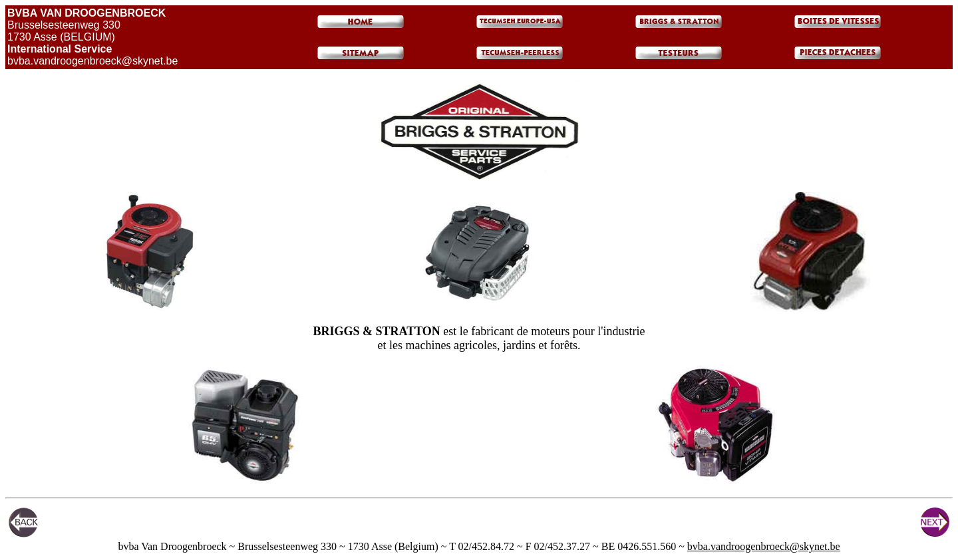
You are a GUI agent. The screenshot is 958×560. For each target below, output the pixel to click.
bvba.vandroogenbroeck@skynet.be (764, 546)
